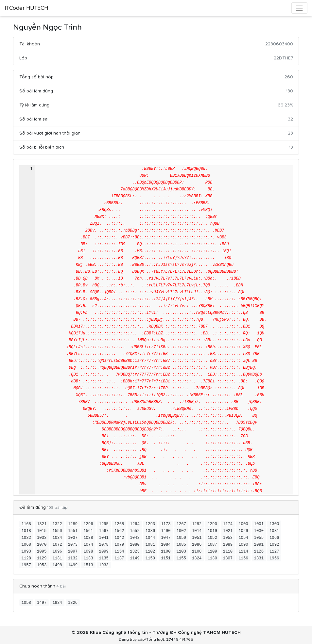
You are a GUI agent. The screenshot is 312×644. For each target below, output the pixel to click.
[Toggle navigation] (299, 8)
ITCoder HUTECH (26, 8)
